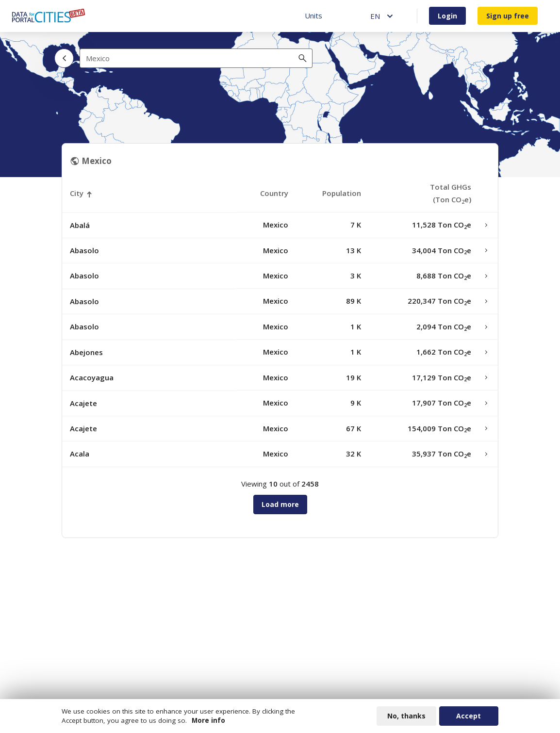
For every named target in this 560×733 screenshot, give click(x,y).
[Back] (64, 58)
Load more (280, 504)
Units (313, 16)
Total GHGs (451, 193)
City (77, 193)
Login (447, 16)
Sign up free (508, 16)
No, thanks (406, 716)
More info (208, 721)
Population (342, 193)
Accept (469, 716)
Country (274, 193)
